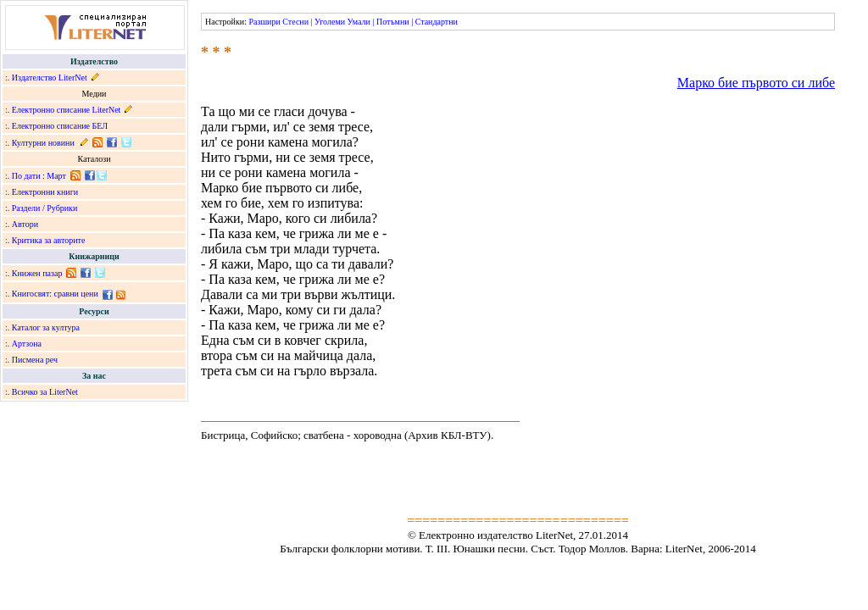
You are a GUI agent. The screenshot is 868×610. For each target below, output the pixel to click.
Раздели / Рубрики (45, 208)
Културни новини (43, 143)
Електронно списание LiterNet (67, 110)
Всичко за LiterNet (45, 392)
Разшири (264, 22)
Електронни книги (45, 192)
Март (56, 176)
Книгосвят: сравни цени (55, 294)
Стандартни (437, 22)
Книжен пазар (37, 273)
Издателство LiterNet (50, 78)
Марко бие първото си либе (756, 83)
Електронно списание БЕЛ (60, 126)
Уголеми (330, 22)
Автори (25, 224)
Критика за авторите (49, 240)
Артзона (27, 344)
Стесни (295, 22)
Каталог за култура (46, 327)
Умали (359, 22)
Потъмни (393, 22)
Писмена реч (35, 360)
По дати (26, 176)
